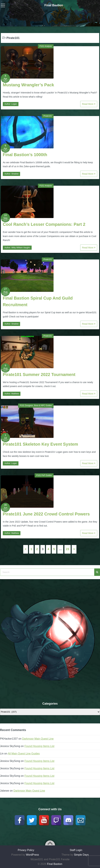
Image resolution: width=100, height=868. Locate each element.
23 (68, 549)
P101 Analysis (46, 46)
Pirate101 (48, 116)
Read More (89, 104)
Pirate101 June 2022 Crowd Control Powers (46, 514)
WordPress (32, 855)
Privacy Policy (26, 850)
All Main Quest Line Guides (24, 754)
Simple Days (81, 855)
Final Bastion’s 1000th (25, 155)
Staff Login (76, 850)
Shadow (15, 174)
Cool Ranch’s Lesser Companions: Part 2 (44, 224)
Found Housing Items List (39, 746)
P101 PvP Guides (44, 475)
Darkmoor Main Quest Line (38, 739)
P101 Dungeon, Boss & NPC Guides (36, 406)
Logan (14, 104)
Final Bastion (54, 5)
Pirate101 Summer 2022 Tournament (39, 374)
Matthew (15, 394)
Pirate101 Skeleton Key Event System (40, 444)
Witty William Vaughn (21, 248)
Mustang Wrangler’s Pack (28, 85)
